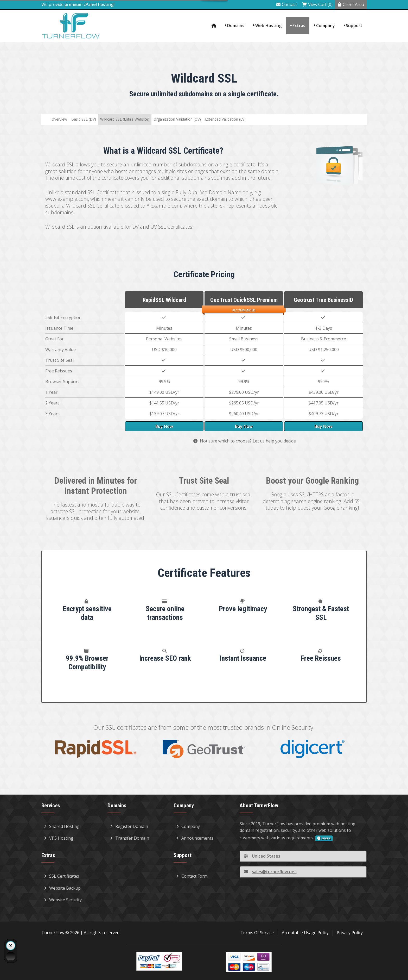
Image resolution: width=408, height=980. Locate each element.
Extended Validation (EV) (225, 119)
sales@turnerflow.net (270, 872)
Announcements (195, 838)
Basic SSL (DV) (84, 119)
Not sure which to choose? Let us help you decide (245, 441)
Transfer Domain (130, 838)
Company (326, 26)
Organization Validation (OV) (177, 119)
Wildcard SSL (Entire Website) (125, 119)
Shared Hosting (62, 826)
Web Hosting (268, 26)
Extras (299, 26)
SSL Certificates (62, 876)
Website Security (63, 900)
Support (354, 26)
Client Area (351, 4)
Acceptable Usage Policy (305, 933)
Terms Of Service (257, 933)
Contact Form (192, 876)
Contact (287, 4)
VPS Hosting (59, 838)
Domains (236, 26)
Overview (59, 119)
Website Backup (62, 888)
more (324, 838)
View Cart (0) (317, 4)
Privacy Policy (350, 933)
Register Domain (129, 826)
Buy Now (164, 426)
